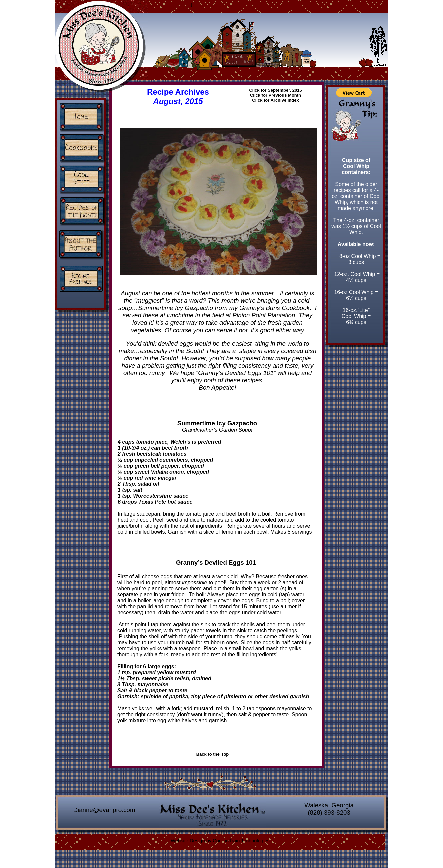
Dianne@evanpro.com (104, 810)
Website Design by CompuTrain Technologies (220, 841)
